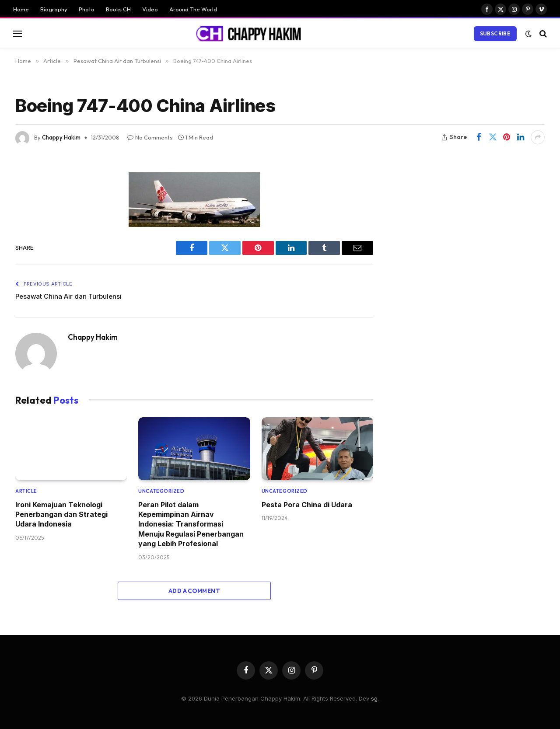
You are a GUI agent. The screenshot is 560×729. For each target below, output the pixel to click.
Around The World (193, 9)
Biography (54, 9)
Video (150, 9)
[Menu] (17, 33)
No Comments (150, 137)
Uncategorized (161, 491)
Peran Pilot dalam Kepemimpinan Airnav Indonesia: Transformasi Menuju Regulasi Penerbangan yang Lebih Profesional (191, 524)
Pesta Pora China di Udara (307, 505)
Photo (87, 9)
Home (21, 9)
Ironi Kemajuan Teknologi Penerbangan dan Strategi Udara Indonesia (61, 514)
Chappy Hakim (61, 137)
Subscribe (495, 33)
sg (374, 698)
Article (26, 491)
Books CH (118, 9)
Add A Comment (194, 591)
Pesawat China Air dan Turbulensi (68, 296)
